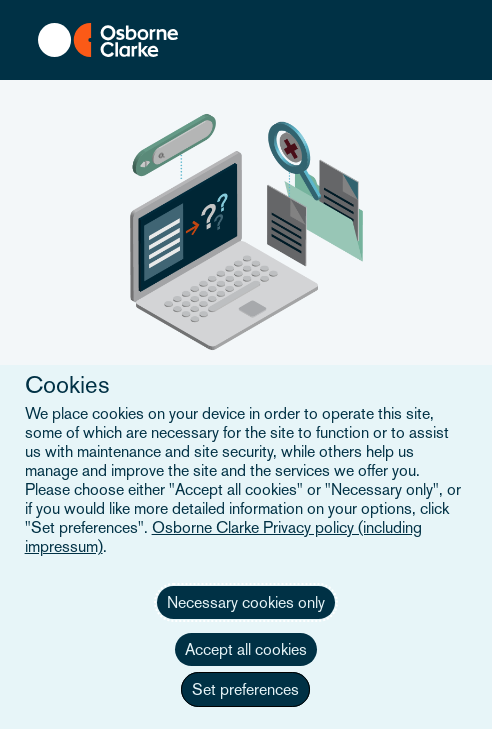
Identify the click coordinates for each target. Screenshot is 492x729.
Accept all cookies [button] (246, 649)
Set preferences (245, 689)
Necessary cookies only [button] (246, 602)
